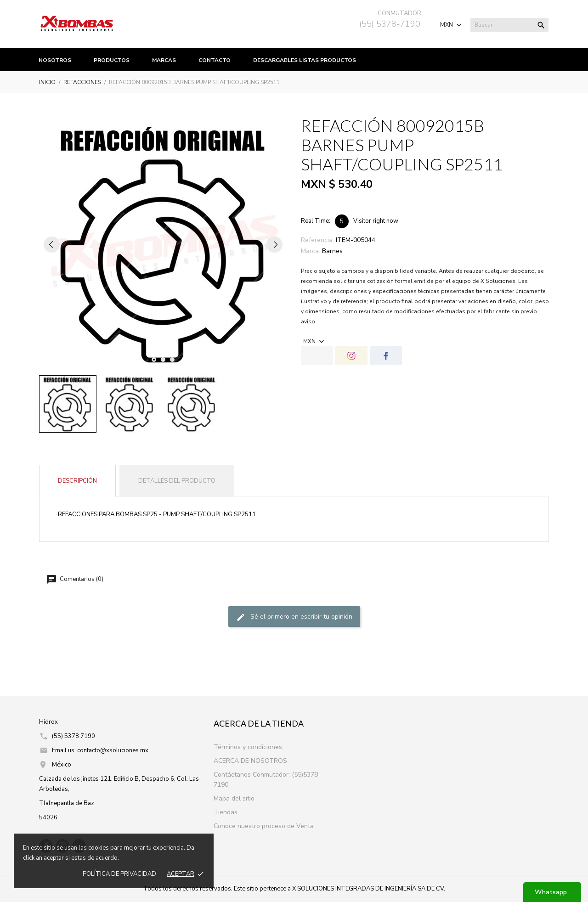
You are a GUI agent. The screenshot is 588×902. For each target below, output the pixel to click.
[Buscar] (509, 25)
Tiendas (226, 812)
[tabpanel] (163, 244)
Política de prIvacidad (119, 874)
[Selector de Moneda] (452, 25)
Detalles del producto (177, 481)
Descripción (77, 481)
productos (112, 60)
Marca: (311, 251)
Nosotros (55, 60)
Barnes (332, 251)
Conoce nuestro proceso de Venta (264, 826)
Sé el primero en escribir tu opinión (294, 617)
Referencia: (317, 240)
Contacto (215, 60)
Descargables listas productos (305, 60)
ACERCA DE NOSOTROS (250, 761)
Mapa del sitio (234, 798)
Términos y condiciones (248, 747)
